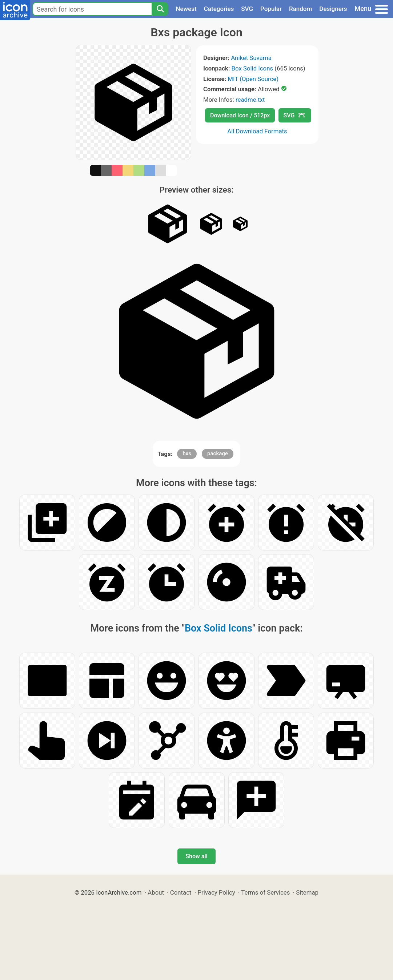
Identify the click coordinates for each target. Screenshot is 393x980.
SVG (247, 9)
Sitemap (307, 892)
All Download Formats (257, 131)
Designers (333, 9)
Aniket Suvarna (251, 58)
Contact (181, 892)
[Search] (160, 9)
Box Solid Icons (252, 68)
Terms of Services (265, 892)
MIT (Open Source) (253, 79)
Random (300, 9)
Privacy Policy (216, 892)
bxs (187, 453)
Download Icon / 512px (240, 115)
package (218, 453)
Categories (219, 9)
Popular (271, 9)
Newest (186, 9)
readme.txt (250, 100)
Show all (196, 856)
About (156, 892)
